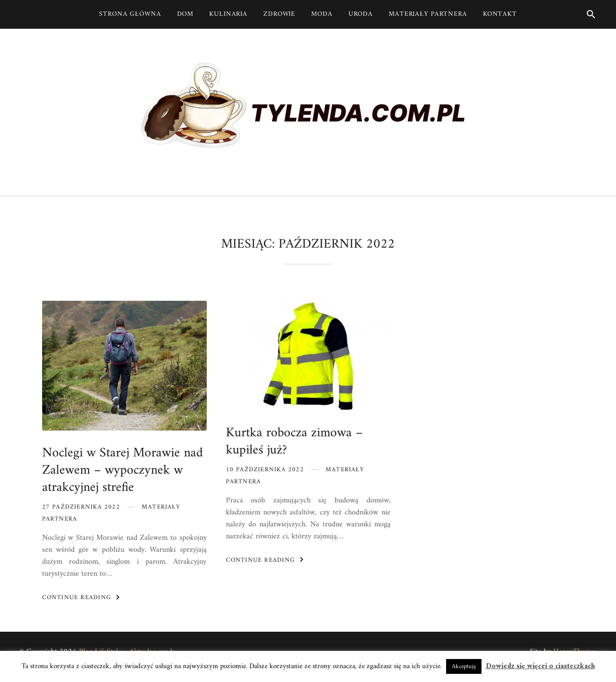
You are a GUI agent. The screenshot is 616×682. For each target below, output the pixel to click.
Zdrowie (279, 14)
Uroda (361, 14)
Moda (322, 14)
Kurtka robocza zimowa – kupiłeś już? (294, 442)
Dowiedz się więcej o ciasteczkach (540, 666)
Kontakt (500, 14)
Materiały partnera (428, 14)
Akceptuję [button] (464, 666)
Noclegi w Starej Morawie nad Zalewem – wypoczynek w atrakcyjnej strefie (123, 471)
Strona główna (130, 14)
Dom (185, 14)
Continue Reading (83, 597)
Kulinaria (228, 14)
